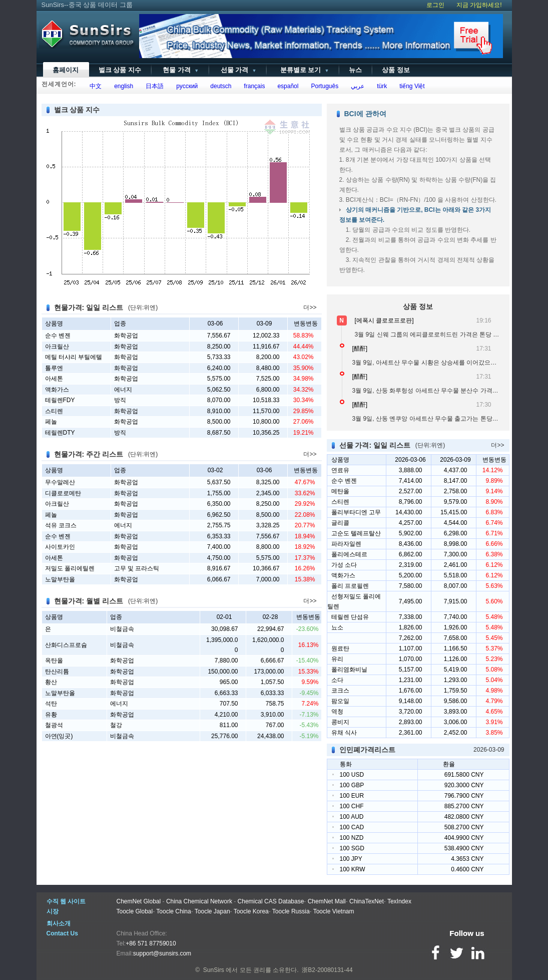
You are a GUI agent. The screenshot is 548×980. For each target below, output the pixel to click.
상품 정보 (396, 70)
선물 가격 (237, 70)
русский (186, 86)
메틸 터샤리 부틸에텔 (74, 357)
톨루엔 (54, 368)
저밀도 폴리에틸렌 (70, 568)
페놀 (51, 422)
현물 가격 (180, 70)
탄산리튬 (57, 672)
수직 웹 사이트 (66, 901)
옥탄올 (54, 661)
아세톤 (54, 379)
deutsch (219, 86)
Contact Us (62, 933)
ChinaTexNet (367, 901)
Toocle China (173, 911)
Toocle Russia (291, 911)
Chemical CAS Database (271, 901)
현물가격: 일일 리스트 (89, 307)
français (253, 86)
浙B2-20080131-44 (327, 970)
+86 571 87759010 (151, 943)
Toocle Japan (212, 911)
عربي (356, 86)
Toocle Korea (251, 911)
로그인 (435, 5)
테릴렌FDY (60, 400)
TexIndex (399, 901)
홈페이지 (66, 70)
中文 (94, 86)
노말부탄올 (60, 579)
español (287, 86)
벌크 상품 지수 (120, 70)
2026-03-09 (489, 750)
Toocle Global (135, 911)
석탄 (51, 704)
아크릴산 (57, 347)
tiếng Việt (411, 86)
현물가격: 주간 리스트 (89, 454)
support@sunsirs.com (162, 953)
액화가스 (57, 390)
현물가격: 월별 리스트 (89, 601)
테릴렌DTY (60, 433)
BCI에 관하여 (365, 114)
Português (323, 86)
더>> (310, 307)
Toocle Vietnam (334, 911)
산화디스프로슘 (66, 645)
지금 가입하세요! (479, 5)
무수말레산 (60, 482)
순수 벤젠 (58, 336)
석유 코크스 (61, 525)
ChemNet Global (139, 901)
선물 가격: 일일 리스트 (375, 445)
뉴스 (355, 70)
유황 (51, 715)
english (122, 86)
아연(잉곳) (59, 736)
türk (381, 86)
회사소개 (59, 923)
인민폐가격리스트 (367, 750)
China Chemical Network (199, 901)
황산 (51, 682)
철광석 (54, 725)
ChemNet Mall (327, 901)
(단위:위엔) (143, 307)
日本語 (153, 86)
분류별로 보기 (303, 70)
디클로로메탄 (63, 493)
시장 (53, 911)
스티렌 (54, 411)
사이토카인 (60, 547)
